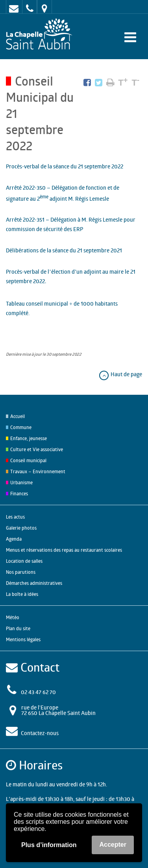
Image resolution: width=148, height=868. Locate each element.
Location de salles (24, 561)
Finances (19, 494)
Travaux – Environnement (38, 471)
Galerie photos (21, 528)
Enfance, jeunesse (29, 438)
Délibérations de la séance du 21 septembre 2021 (64, 250)
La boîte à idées (22, 594)
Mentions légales (23, 639)
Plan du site (18, 628)
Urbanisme (21, 483)
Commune (21, 427)
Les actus (15, 517)
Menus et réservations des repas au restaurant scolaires (64, 550)
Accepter (113, 845)
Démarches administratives (34, 583)
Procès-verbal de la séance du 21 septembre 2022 (65, 166)
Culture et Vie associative (37, 449)
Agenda (14, 539)
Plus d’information (49, 845)
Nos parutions (21, 572)
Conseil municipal (28, 460)
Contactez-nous (40, 733)
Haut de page (120, 374)
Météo (13, 617)
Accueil (18, 416)
